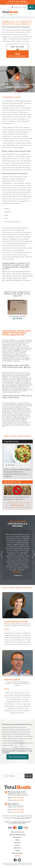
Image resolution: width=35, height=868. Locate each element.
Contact (18, 856)
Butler (9, 274)
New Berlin (25, 267)
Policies (18, 843)
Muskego (25, 276)
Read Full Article (17, 505)
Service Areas (17, 853)
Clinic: (16, 800)
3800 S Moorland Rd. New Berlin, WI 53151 (16, 805)
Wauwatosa (18, 278)
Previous (3, 311)
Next (32, 311)
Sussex (10, 278)
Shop (24, 7)
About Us (18, 848)
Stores (17, 845)
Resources (17, 837)
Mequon (10, 276)
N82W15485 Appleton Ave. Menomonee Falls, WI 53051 (19, 793)
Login (17, 851)
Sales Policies (21, 817)
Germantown (17, 274)
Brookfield (21, 271)
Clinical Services (17, 832)
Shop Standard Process (17, 757)
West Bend (10, 280)
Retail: (16, 798)
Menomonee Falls (12, 267)
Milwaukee (17, 276)
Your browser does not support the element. (17, 465)
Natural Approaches (18, 835)
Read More (17, 572)
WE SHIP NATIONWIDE (17, 2)
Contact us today (9, 263)
